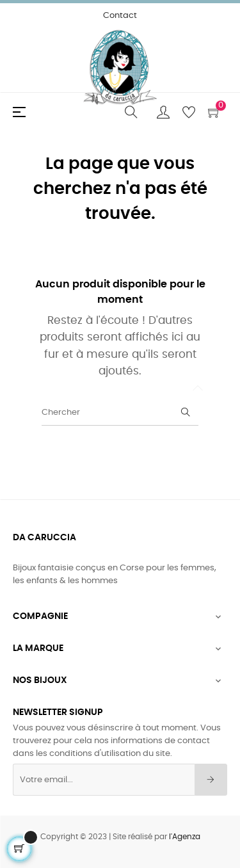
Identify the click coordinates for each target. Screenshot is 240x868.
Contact (120, 16)
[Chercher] (120, 413)
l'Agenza (185, 837)
